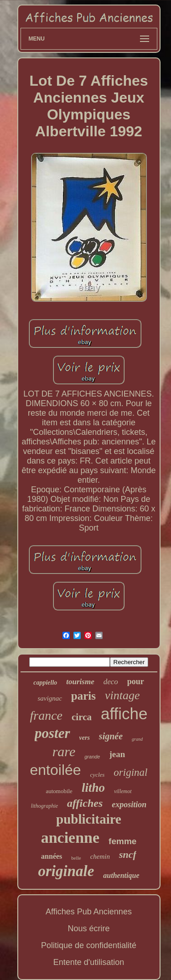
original (130, 772)
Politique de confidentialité (89, 945)
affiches (85, 803)
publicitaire (89, 819)
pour (136, 681)
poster (52, 733)
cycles (98, 775)
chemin (100, 856)
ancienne (70, 838)
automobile (59, 791)
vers (85, 738)
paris (83, 696)
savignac (49, 698)
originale (66, 871)
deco (111, 682)
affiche (124, 714)
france (47, 715)
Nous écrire (88, 928)
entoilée (56, 770)
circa (82, 717)
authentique (121, 875)
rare (64, 751)
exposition (129, 805)
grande (92, 757)
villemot (123, 791)
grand (137, 739)
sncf (128, 854)
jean (117, 754)
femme (122, 841)
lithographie (44, 806)
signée (111, 736)
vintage (122, 695)
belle (76, 858)
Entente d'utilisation (89, 962)
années (52, 856)
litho (93, 788)
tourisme (80, 682)
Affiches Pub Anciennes (89, 912)
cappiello (45, 683)
